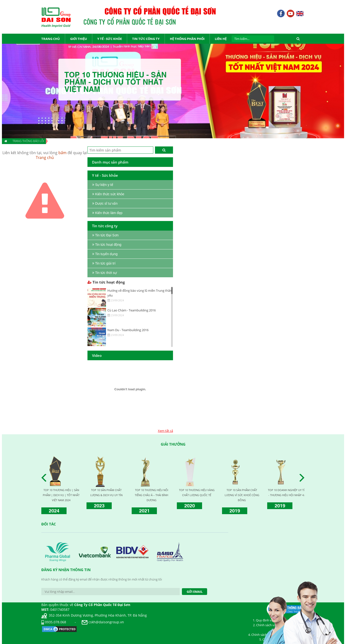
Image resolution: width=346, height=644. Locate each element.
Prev (45, 478)
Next (303, 478)
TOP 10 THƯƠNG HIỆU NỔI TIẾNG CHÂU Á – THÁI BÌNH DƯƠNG (151, 495)
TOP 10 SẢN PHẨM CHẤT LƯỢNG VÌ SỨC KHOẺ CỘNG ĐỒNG (242, 495)
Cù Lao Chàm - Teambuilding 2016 (132, 310)
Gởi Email (195, 592)
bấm (62, 153)
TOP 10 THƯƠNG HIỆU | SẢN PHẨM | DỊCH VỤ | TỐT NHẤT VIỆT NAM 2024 (61, 495)
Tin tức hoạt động (106, 282)
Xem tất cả (165, 431)
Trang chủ (45, 158)
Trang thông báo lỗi (28, 141)
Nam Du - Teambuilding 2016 (128, 330)
